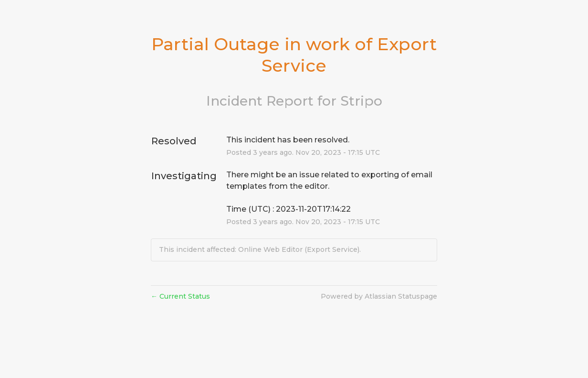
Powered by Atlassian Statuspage (379, 296)
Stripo (361, 101)
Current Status (180, 296)
